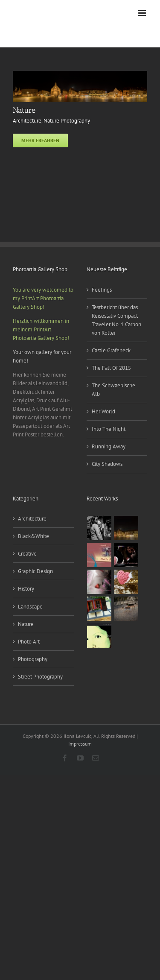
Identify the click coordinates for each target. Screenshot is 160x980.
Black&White (33, 536)
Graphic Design (35, 571)
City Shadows (107, 464)
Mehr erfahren (40, 140)
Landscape (30, 607)
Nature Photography (67, 121)
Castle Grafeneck (111, 350)
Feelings (102, 290)
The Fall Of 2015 (111, 368)
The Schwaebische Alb (113, 390)
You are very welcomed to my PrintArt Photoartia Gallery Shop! (43, 298)
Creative (27, 554)
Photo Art (29, 642)
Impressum (80, 744)
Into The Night (109, 429)
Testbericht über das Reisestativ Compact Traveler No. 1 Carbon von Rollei (116, 320)
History (26, 589)
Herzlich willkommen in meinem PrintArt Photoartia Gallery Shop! (41, 329)
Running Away (109, 446)
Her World (103, 411)
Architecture (27, 121)
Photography (33, 659)
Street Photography (40, 677)
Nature (24, 110)
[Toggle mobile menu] (143, 13)
